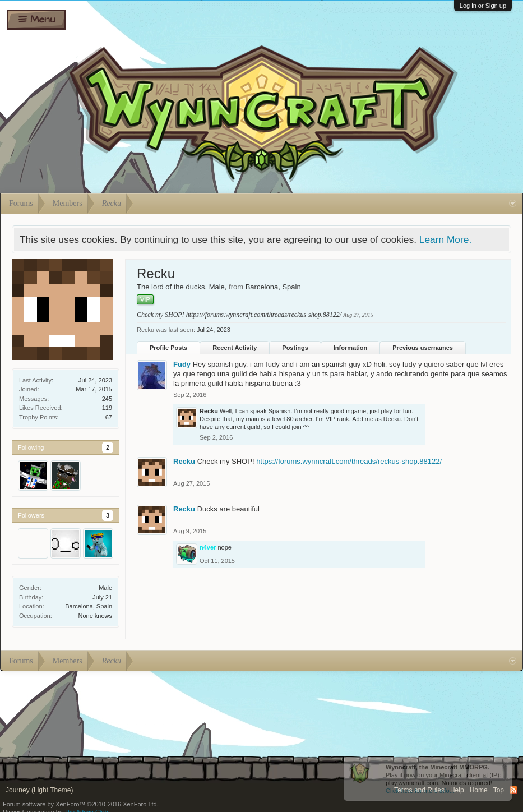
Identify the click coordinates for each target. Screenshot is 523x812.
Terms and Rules (419, 790)
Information (351, 348)
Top (499, 790)
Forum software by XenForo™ (81, 804)
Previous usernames (423, 348)
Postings (295, 348)
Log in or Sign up (483, 6)
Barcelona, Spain (89, 606)
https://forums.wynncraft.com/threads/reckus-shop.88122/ (264, 315)
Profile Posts (168, 348)
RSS (513, 790)
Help (457, 790)
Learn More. (445, 239)
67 (109, 417)
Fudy (182, 364)
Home (479, 790)
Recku (209, 411)
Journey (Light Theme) (40, 790)
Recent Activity (235, 348)
